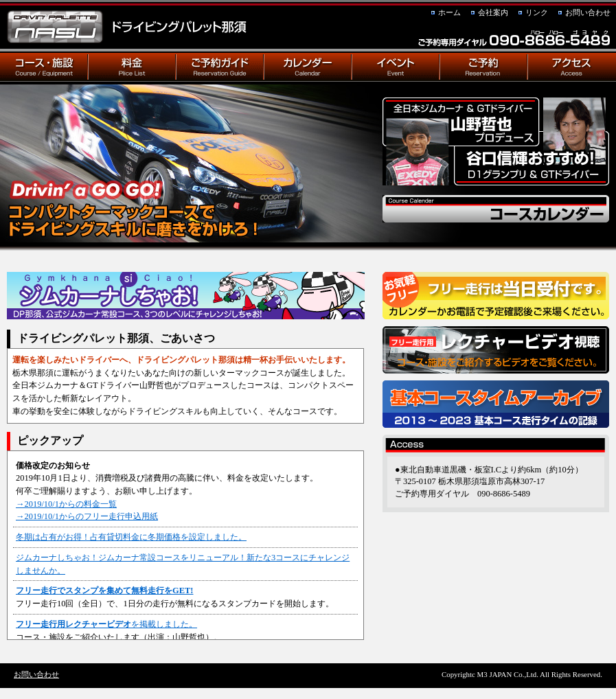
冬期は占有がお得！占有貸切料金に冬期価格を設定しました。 (131, 537)
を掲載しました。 (106, 624)
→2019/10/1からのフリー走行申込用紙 (87, 516)
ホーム (449, 12)
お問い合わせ (588, 12)
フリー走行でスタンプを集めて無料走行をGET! (104, 591)
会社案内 (493, 12)
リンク (537, 12)
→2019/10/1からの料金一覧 (66, 504)
